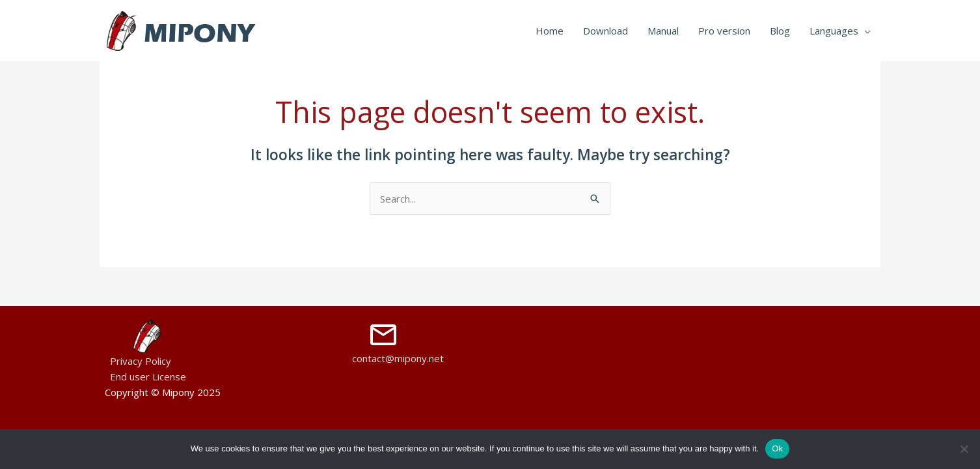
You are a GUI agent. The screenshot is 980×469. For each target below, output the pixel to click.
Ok (777, 448)
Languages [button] (834, 31)
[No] (964, 449)
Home (550, 31)
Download (606, 31)
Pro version (724, 31)
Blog (780, 31)
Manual (663, 31)
